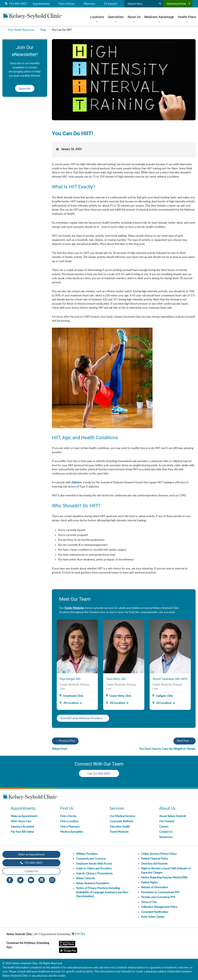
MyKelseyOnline (178, 4)
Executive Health (120, 826)
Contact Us (166, 832)
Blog (43, 30)
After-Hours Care (21, 821)
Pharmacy (90, 4)
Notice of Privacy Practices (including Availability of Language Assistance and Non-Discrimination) (102, 892)
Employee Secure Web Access (94, 864)
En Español (111, 4)
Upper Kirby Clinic (120, 696)
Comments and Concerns (91, 859)
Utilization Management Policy (159, 907)
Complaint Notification (155, 912)
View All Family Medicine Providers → (83, 718)
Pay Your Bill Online (22, 832)
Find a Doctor (67, 4)
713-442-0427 (16, 4)
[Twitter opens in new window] (20, 880)
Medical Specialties (72, 832)
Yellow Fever (60, 749)
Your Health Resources (21, 30)
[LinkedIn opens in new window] (42, 880)
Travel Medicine (119, 832)
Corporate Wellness (122, 821)
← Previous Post (65, 741)
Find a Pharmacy (70, 826)
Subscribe (25, 88)
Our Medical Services (122, 816)
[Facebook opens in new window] (10, 880)
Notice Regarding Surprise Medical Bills (164, 877)
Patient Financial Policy (155, 859)
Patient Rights (149, 882)
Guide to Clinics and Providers (94, 868)
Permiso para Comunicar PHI (158, 897)
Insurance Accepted (22, 826)
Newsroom (166, 837)
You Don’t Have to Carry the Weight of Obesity (167, 749)
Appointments (41, 4)
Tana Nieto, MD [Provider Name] (116, 679)
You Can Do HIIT (62, 30)
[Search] (160, 4)
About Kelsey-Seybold (173, 816)
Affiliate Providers (87, 854)
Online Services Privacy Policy (159, 854)
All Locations (69, 703)
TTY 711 (78, 934)
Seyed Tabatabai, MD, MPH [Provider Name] (170, 679)
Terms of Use (149, 902)
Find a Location (69, 821)
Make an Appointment (24, 816)
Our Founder (167, 821)
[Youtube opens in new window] (31, 880)
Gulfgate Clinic (164, 696)
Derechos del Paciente (154, 864)
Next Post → (184, 741)
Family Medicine (74, 608)
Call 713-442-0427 (99, 774)
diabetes (76, 482)
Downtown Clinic (73, 696)
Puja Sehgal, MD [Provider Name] (70, 679)
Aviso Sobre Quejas (153, 917)
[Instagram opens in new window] (52, 880)
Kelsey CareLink (85, 878)
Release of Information (155, 887)
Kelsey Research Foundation (93, 883)
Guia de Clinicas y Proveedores (94, 873)
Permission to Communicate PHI (160, 892)
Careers (164, 826)
